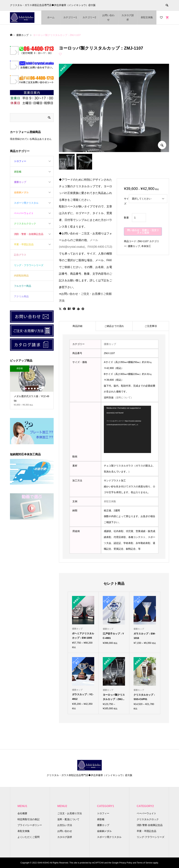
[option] (32, 387)
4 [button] (35, 389)
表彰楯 (18, 172)
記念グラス (20, 255)
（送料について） (123, 397)
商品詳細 (77, 326)
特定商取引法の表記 (28, 819)
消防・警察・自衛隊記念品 (29, 234)
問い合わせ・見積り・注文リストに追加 (143, 231)
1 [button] (26, 389)
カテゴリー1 (70, 17)
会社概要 (22, 813)
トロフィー (20, 161)
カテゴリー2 (89, 17)
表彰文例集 (147, 17)
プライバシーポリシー (30, 825)
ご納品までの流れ (114, 326)
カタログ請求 (128, 17)
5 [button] (38, 389)
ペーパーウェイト (24, 213)
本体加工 (146, 246)
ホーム (51, 17)
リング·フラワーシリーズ (151, 837)
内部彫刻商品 (21, 276)
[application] (127, 429)
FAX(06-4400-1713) (100, 247)
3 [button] (32, 389)
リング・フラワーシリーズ (29, 265)
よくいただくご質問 (28, 837)
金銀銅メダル (21, 192)
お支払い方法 (65, 825)
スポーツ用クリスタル (26, 203)
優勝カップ (134, 246)
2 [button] (29, 389)
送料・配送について (68, 819)
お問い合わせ (108, 17)
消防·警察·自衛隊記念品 (150, 825)
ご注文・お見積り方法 (70, 813)
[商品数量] (139, 218)
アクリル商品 (21, 296)
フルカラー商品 (23, 286)
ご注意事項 (151, 326)
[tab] (77, 326)
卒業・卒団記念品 (24, 244)
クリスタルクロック (25, 224)
